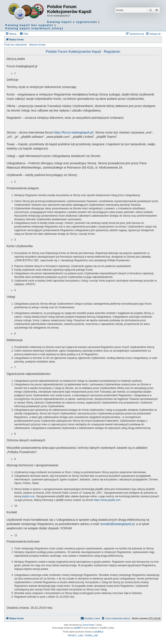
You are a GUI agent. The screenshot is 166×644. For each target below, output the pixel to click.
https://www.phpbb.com (107, 500)
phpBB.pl (99, 632)
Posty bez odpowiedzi (16, 45)
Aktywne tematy (37, 45)
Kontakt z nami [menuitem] (90, 618)
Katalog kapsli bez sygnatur (29, 25)
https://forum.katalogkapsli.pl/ (74, 132)
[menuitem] (24, 34)
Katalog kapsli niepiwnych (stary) (34, 28)
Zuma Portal (88, 625)
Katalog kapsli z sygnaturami (72, 22)
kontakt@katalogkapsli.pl (118, 524)
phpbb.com (28, 496)
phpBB (77, 628)
